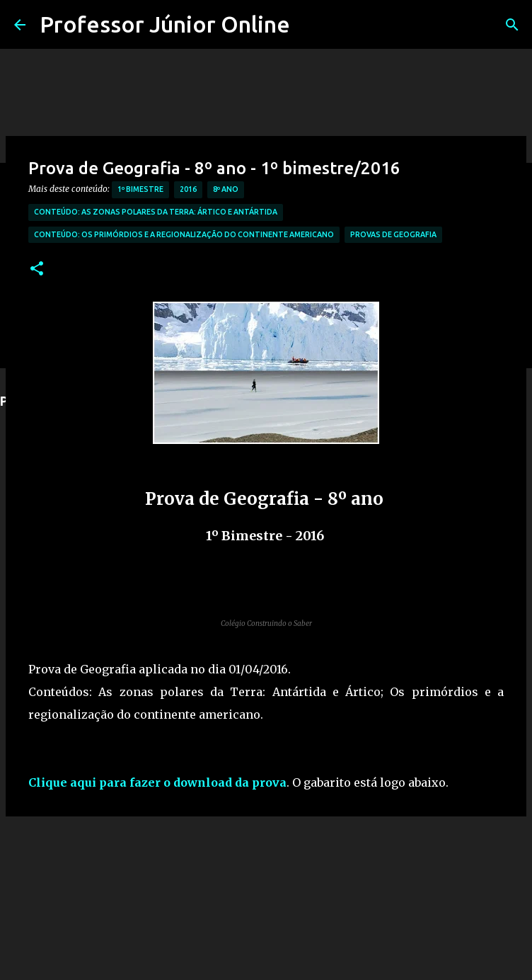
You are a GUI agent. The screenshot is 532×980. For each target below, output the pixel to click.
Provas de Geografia (393, 234)
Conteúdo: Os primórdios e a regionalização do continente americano (184, 234)
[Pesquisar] (512, 25)
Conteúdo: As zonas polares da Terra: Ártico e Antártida (156, 212)
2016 (188, 189)
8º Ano (226, 189)
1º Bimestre (140, 189)
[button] (37, 269)
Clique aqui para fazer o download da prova (157, 782)
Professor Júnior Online (165, 24)
